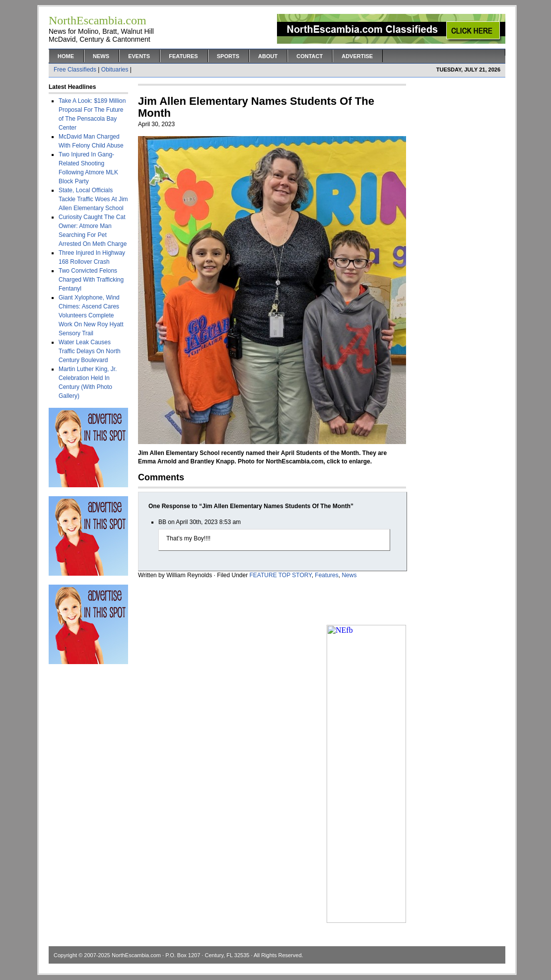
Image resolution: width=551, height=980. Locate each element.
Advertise (357, 56)
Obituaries (115, 70)
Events (139, 56)
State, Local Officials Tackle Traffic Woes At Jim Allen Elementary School (93, 199)
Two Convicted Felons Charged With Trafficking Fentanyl (91, 280)
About (268, 56)
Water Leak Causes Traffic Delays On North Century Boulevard (90, 351)
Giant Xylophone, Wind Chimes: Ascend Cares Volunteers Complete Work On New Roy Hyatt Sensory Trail (91, 315)
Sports (228, 56)
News (101, 56)
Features (183, 56)
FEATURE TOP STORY (281, 575)
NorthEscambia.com (136, 955)
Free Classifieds (75, 70)
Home (66, 56)
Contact (310, 56)
